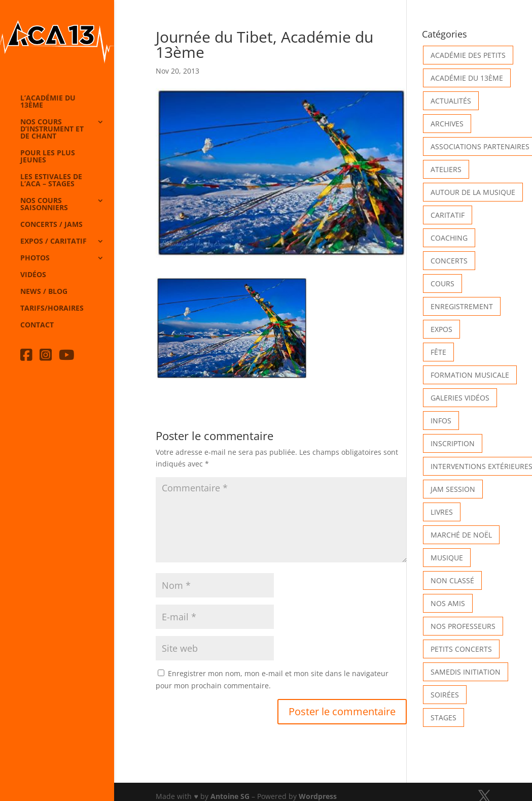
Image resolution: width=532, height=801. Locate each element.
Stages (444, 717)
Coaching (449, 238)
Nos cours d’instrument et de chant (52, 129)
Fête (438, 352)
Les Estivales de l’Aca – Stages (51, 181)
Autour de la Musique (473, 192)
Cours (442, 283)
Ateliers (446, 169)
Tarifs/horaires (52, 309)
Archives (447, 124)
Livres (442, 512)
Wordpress (318, 796)
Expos (441, 329)
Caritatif (448, 215)
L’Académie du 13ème (48, 102)
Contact (37, 325)
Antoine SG (230, 796)
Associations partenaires (480, 146)
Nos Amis (448, 603)
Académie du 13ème (467, 78)
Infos (441, 421)
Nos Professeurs (463, 626)
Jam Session (453, 489)
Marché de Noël (461, 535)
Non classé (452, 580)
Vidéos (33, 275)
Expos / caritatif (54, 242)
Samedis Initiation (466, 672)
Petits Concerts (461, 649)
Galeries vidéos (460, 398)
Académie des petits (468, 55)
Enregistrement (462, 306)
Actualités (451, 101)
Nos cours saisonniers (44, 205)
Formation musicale (470, 375)
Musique (447, 558)
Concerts (449, 261)
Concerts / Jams (51, 225)
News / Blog (44, 292)
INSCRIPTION (453, 443)
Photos (35, 258)
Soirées (445, 695)
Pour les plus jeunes (48, 157)
